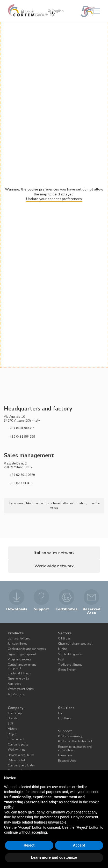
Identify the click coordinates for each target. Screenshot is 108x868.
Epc (60, 714)
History (12, 730)
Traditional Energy (70, 665)
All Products (16, 695)
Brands (13, 719)
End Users (64, 719)
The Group (15, 714)
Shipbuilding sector (70, 655)
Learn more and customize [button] (54, 857)
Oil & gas (64, 639)
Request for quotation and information (75, 749)
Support (65, 732)
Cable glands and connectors (27, 650)
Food (61, 660)
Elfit (10, 724)
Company (16, 709)
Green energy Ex (18, 679)
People (12, 735)
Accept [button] (79, 845)
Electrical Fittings (19, 674)
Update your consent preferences (54, 199)
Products (16, 634)
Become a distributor (21, 756)
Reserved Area (67, 761)
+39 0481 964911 (22, 428)
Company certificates (21, 766)
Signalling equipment (22, 655)
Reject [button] (29, 845)
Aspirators (14, 685)
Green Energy (67, 671)
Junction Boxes (17, 645)
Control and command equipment (22, 667)
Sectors (65, 634)
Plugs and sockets (19, 660)
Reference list (16, 761)
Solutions (66, 709)
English (56, 11)
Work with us (16, 751)
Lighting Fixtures (19, 639)
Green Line (65, 756)
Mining (63, 650)
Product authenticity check (75, 742)
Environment (16, 740)
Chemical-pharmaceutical (75, 645)
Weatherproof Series (21, 690)
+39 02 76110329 (22, 475)
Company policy (18, 745)
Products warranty (70, 737)
